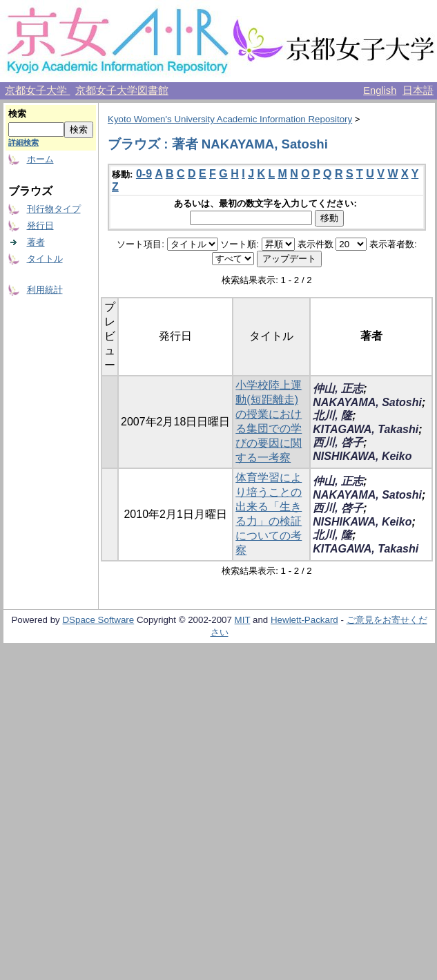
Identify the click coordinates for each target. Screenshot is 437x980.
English (380, 90)
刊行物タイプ (54, 209)
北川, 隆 (332, 415)
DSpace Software (98, 620)
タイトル (45, 259)
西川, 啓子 (338, 442)
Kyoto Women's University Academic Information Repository (230, 119)
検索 (17, 114)
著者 (36, 242)
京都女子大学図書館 (122, 90)
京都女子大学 (37, 90)
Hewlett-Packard (304, 620)
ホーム (40, 159)
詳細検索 (23, 142)
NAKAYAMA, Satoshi (367, 402)
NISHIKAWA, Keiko (362, 456)
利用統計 (45, 290)
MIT (243, 620)
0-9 (144, 174)
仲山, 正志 (338, 388)
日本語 (418, 90)
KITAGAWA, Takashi (366, 429)
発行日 (40, 225)
